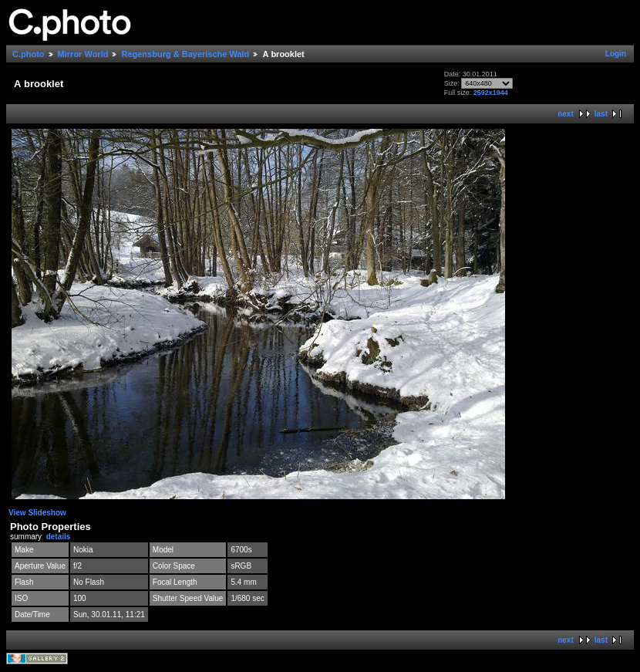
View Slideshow (37, 513)
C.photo (29, 54)
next (566, 114)
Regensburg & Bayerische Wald (185, 54)
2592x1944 (491, 93)
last (601, 114)
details (59, 537)
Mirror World (83, 54)
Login (616, 54)
